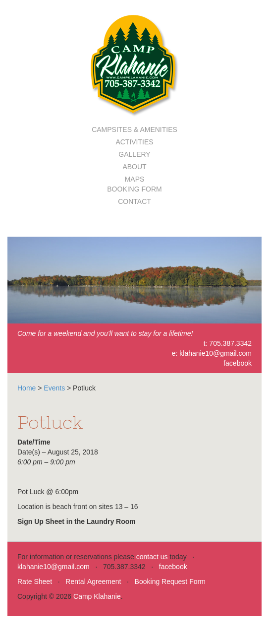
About (134, 167)
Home (27, 388)
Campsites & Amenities (134, 129)
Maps (135, 179)
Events (54, 388)
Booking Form (134, 189)
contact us (152, 557)
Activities (134, 142)
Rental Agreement (93, 581)
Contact (134, 201)
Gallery (134, 154)
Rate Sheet (35, 581)
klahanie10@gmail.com (215, 353)
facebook (238, 363)
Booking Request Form (170, 581)
